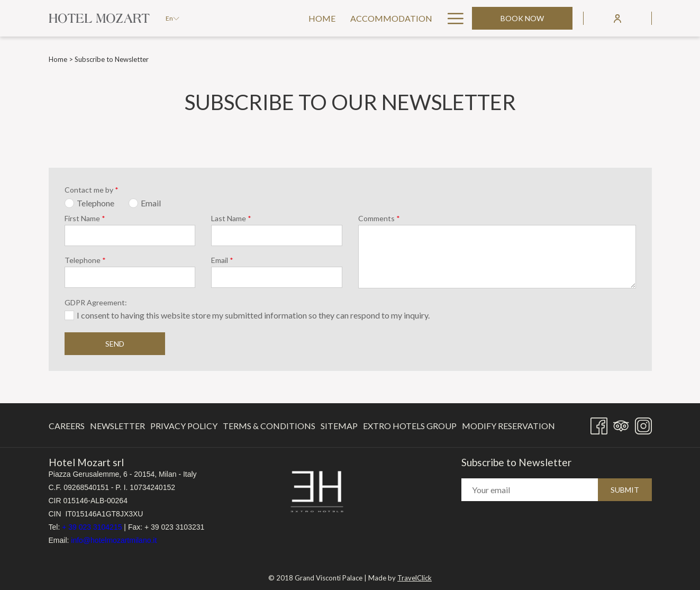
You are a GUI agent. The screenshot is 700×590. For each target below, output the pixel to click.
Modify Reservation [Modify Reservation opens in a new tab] (508, 428)
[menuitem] (242, 18)
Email (222, 260)
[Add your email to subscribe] (530, 490)
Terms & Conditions (269, 426)
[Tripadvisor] (621, 424)
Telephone (85, 260)
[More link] (452, 18)
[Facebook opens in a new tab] (599, 424)
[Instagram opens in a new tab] (643, 424)
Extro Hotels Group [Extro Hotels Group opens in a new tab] (410, 428)
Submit (625, 490)
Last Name (231, 218)
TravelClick (415, 575)
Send (115, 344)
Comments (379, 218)
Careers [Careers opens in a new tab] (67, 428)
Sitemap (339, 426)
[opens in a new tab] (317, 491)
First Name (85, 218)
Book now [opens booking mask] (522, 18)
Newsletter (117, 426)
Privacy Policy (184, 426)
